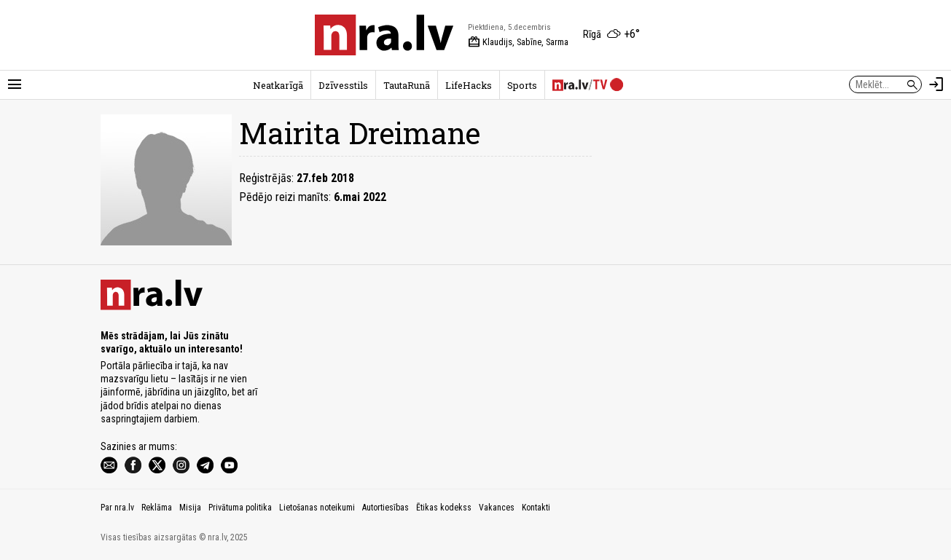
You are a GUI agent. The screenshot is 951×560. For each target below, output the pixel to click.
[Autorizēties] (936, 84)
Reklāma (157, 508)
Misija (190, 508)
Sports (522, 85)
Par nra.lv (117, 508)
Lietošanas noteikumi (317, 508)
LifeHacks (469, 85)
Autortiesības (386, 508)
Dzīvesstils (343, 85)
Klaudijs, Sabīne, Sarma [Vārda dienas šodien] (518, 42)
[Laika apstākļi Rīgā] (611, 35)
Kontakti (536, 508)
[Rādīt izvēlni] (15, 84)
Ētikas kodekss (444, 508)
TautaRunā (407, 85)
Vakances (497, 508)
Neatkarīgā (278, 85)
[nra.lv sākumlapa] (384, 35)
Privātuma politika (240, 508)
